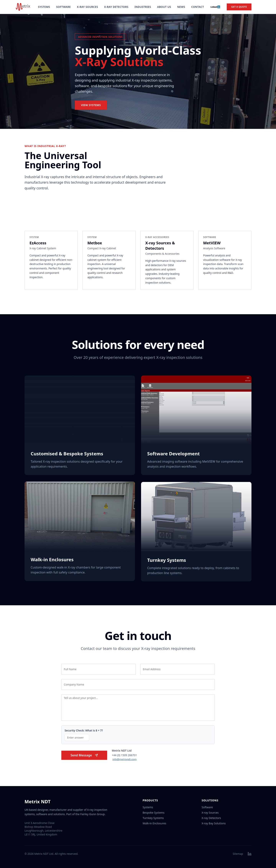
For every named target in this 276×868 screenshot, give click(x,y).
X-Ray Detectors (116, 7)
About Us (164, 7)
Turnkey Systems (153, 818)
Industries (143, 7)
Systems (44, 7)
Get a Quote (239, 7)
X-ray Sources (210, 813)
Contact (198, 7)
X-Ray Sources (87, 7)
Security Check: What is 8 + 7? (84, 732)
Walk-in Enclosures (154, 823)
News (181, 7)
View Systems (91, 105)
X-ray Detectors (211, 818)
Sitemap (238, 854)
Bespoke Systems (154, 813)
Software (63, 7)
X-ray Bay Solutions (214, 823)
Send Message (84, 757)
